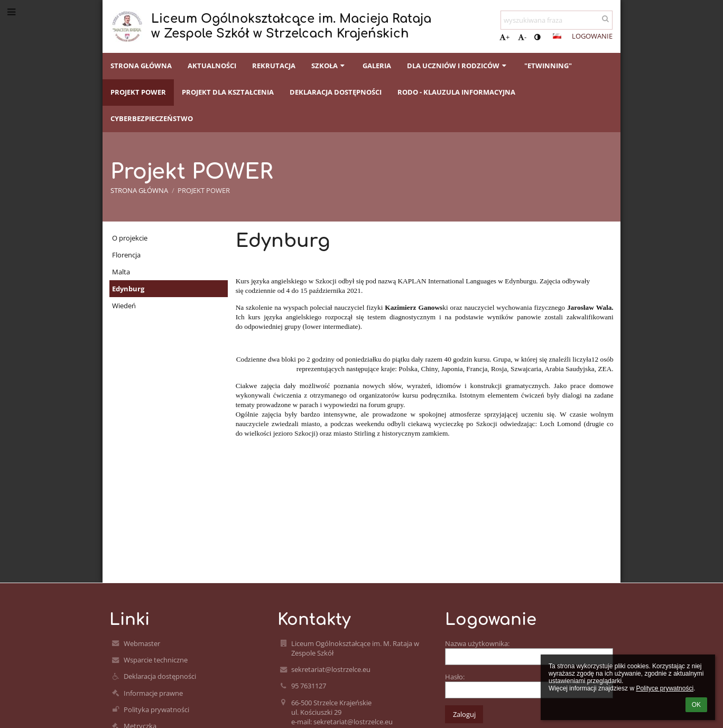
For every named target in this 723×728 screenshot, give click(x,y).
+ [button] (504, 37)
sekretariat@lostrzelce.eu (331, 669)
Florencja (126, 255)
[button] (557, 36)
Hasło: (455, 677)
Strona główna (139, 190)
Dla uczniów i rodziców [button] (458, 66)
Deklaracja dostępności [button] (336, 92)
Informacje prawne (153, 693)
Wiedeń (124, 306)
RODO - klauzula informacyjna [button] (456, 92)
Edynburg (128, 289)
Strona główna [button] (141, 66)
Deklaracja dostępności (160, 676)
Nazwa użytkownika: (477, 643)
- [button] (522, 37)
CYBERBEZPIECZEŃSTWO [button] (152, 118)
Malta (121, 272)
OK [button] (696, 705)
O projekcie (130, 238)
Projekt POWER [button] (138, 92)
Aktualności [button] (212, 66)
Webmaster (142, 643)
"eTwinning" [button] (548, 66)
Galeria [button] (377, 66)
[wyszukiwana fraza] (557, 20)
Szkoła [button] (329, 66)
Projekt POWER (204, 190)
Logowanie (592, 36)
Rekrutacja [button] (274, 66)
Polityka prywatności (156, 709)
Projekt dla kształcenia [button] (228, 92)
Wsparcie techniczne (156, 660)
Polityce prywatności (665, 688)
